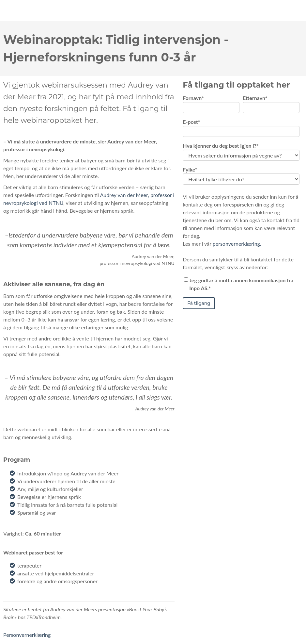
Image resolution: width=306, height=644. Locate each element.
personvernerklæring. (237, 252)
